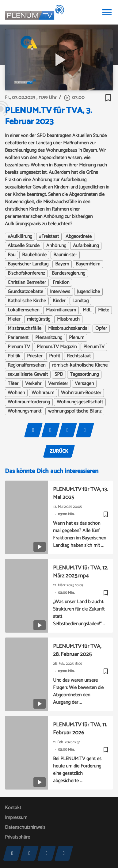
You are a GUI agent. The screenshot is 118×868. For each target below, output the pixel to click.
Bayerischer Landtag (28, 264)
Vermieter (58, 384)
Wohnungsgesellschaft (80, 402)
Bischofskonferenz (26, 273)
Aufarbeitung (86, 246)
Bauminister (65, 255)
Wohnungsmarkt (25, 411)
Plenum (77, 338)
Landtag (80, 301)
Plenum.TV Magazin (57, 347)
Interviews (60, 292)
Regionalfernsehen (27, 365)
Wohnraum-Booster (81, 393)
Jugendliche (88, 292)
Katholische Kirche (27, 301)
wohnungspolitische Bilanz (75, 411)
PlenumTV (94, 347)
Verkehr (33, 384)
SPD (59, 375)
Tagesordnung (84, 375)
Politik (14, 356)
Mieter (14, 319)
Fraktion (61, 283)
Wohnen (16, 393)
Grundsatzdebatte (25, 292)
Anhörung (56, 246)
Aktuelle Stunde (24, 246)
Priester (35, 356)
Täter (13, 384)
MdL (87, 310)
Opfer (101, 329)
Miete (104, 310)
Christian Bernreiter (27, 283)
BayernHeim (88, 264)
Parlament (18, 338)
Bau (11, 255)
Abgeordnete (79, 237)
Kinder (59, 301)
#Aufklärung (20, 237)
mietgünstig (39, 319)
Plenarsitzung (49, 338)
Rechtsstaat (79, 356)
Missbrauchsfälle (25, 329)
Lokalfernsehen (23, 310)
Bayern (62, 264)
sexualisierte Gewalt (28, 375)
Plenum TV (19, 347)
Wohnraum (43, 393)
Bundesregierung (69, 273)
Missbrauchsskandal (68, 329)
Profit (55, 356)
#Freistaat (49, 237)
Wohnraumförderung (29, 402)
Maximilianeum (61, 310)
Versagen (84, 384)
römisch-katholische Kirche (80, 365)
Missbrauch (68, 319)
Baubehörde (34, 255)
